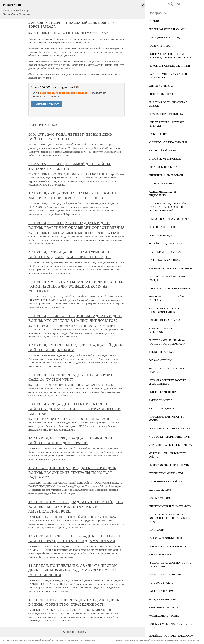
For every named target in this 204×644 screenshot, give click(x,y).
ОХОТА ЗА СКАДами (160, 490)
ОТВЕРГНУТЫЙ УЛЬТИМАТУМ (166, 473)
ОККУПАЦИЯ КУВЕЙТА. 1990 (165, 320)
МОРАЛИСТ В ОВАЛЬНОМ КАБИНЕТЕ (170, 66)
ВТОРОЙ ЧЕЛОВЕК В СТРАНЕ (165, 159)
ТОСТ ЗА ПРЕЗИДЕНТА (161, 408)
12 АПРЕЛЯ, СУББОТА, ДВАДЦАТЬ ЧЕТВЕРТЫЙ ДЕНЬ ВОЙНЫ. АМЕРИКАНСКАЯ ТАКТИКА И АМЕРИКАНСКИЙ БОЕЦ (76, 507)
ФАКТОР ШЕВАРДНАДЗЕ (162, 352)
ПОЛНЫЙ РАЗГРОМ (159, 498)
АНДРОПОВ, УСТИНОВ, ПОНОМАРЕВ (170, 219)
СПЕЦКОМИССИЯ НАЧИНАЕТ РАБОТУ (170, 506)
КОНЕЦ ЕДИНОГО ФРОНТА (164, 616)
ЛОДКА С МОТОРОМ (160, 360)
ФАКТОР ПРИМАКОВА (161, 400)
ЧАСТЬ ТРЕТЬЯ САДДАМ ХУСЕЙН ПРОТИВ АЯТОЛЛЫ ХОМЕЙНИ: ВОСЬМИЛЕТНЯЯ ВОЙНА (168, 207)
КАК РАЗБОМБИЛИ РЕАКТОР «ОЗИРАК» (171, 268)
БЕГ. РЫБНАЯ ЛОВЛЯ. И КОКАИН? (168, 29)
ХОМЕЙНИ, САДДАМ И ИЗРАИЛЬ (167, 244)
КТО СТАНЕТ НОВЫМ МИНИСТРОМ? (169, 437)
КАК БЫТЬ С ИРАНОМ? (161, 591)
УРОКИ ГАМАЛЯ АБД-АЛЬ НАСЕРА (168, 142)
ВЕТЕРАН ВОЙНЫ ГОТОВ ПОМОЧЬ (168, 546)
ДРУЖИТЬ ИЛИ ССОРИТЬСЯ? (165, 575)
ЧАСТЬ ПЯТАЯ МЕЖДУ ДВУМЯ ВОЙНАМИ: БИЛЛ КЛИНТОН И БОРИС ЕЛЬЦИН (170, 518)
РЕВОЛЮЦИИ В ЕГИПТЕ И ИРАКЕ (167, 114)
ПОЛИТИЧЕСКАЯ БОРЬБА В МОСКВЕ (169, 429)
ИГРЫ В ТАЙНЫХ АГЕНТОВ (164, 260)
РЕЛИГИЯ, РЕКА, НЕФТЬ (162, 227)
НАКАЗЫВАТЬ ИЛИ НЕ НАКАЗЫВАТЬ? (170, 288)
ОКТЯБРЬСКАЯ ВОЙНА (161, 184)
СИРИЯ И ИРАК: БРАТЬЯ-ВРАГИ (166, 175)
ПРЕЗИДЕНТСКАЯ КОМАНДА (165, 37)
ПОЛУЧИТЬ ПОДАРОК (47, 104)
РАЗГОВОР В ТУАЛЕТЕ (161, 583)
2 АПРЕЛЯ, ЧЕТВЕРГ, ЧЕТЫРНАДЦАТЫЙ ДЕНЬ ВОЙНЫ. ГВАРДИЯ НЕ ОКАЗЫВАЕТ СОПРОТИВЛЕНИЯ (50, 640)
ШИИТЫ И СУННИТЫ (161, 86)
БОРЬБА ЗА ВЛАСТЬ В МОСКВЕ (166, 538)
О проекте (69, 632)
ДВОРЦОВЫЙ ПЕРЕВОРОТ (163, 167)
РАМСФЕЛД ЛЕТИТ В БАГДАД (165, 252)
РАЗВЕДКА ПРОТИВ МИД (163, 599)
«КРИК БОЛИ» (156, 530)
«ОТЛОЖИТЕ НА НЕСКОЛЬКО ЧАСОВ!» (170, 445)
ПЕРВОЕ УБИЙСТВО (160, 134)
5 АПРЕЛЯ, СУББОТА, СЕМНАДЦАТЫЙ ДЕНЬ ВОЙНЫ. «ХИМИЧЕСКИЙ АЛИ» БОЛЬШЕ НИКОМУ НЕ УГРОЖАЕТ (76, 286)
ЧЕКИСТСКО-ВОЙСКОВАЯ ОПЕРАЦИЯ (170, 465)
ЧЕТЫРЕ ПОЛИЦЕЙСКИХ (163, 392)
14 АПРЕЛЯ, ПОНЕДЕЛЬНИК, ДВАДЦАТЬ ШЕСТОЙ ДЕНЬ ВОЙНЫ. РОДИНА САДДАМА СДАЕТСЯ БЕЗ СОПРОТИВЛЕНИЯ (73, 570)
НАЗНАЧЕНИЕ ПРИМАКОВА (164, 608)
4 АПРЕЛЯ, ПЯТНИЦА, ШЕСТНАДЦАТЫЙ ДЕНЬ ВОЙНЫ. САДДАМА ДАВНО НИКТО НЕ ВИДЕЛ (155, 640)
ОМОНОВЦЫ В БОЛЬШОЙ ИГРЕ (166, 482)
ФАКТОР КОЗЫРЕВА (160, 555)
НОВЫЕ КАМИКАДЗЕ (161, 235)
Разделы (81, 632)
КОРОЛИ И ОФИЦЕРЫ (161, 94)
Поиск (174, 4)
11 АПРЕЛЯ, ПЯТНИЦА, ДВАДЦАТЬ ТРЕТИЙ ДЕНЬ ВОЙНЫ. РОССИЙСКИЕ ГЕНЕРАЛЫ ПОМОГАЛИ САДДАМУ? (72, 472)
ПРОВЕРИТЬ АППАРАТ (161, 46)
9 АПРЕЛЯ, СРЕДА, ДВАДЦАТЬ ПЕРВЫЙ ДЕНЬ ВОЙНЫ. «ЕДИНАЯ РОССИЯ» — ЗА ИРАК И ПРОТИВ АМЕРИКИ (74, 409)
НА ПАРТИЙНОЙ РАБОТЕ (163, 151)
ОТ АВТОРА (155, 21)
